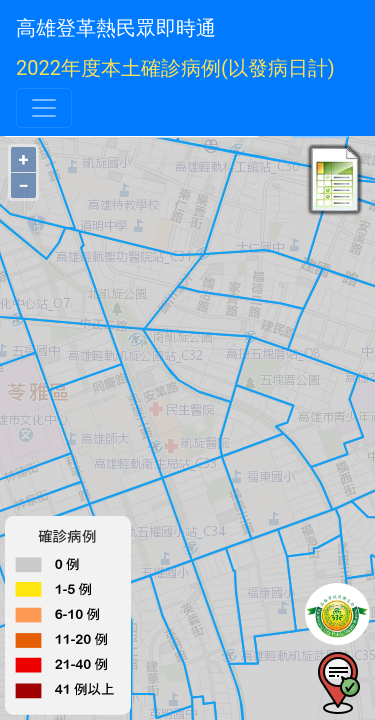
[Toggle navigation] (44, 108)
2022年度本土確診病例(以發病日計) (175, 68)
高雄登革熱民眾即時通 (116, 28)
